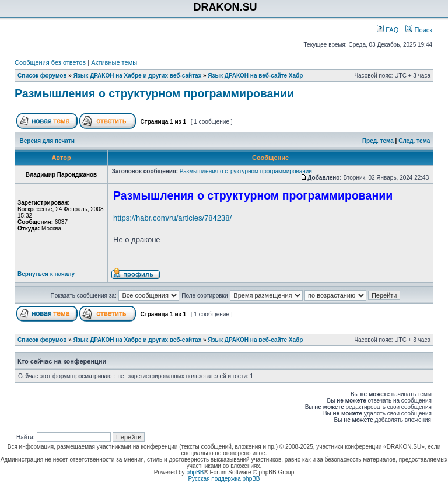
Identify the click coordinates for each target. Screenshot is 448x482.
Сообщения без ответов (50, 62)
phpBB (195, 472)
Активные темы (114, 62)
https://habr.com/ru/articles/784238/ (172, 218)
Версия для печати (47, 141)
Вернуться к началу (46, 274)
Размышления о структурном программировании (154, 93)
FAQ (388, 30)
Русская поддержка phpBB (224, 479)
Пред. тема (378, 141)
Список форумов (42, 76)
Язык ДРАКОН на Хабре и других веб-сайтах (138, 76)
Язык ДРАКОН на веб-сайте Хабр (255, 76)
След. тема (414, 141)
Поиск (419, 30)
